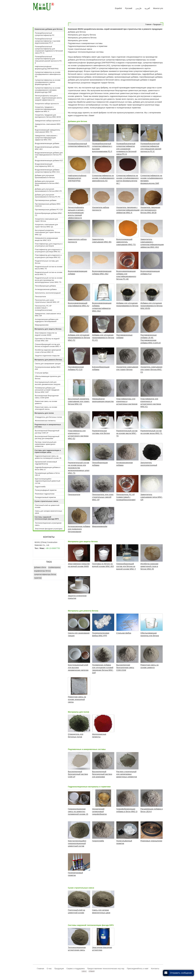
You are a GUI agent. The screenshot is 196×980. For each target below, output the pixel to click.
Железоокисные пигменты (45, 421)
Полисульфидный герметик (46, 490)
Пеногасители (40, 297)
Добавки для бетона (77, 121)
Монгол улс (158, 8)
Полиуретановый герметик (45, 497)
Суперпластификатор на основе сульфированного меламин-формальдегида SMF (48, 90)
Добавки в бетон (40, 567)
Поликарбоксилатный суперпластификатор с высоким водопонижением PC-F (47, 41)
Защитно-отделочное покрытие (47, 356)
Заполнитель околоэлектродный (48, 293)
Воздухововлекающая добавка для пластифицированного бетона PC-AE (49, 155)
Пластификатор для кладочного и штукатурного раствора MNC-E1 (48, 251)
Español (118, 8)
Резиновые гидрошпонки (45, 494)
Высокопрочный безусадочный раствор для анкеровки (47, 437)
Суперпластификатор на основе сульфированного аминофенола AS (48, 74)
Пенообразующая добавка (45, 286)
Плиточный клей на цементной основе (47, 506)
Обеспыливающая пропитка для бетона (48, 377)
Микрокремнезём (42, 325)
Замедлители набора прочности (48, 121)
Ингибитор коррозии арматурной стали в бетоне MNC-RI (48, 351)
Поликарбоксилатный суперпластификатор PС (45, 34)
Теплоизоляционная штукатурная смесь (48, 524)
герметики (38, 578)
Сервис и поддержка (75, 969)
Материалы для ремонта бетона (83, 611)
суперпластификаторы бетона (45, 574)
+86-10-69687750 (53, 548)
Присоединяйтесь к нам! (138, 969)
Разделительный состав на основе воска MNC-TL (49, 273)
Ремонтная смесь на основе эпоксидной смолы (46, 408)
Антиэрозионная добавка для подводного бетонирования (47, 320)
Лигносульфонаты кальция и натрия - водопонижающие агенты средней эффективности (48, 98)
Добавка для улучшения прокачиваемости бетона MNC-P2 (48, 190)
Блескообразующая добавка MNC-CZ (49, 214)
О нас (49, 969)
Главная (148, 24)
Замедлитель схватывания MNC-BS (48, 125)
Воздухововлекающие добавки (47, 143)
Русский (129, 8)
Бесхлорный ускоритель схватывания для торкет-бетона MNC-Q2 (47, 232)
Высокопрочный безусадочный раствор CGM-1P (47, 432)
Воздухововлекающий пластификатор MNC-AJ (44, 165)
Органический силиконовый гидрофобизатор (46, 463)
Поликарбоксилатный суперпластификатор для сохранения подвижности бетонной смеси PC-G (49, 50)
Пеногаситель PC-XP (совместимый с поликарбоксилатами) (44, 308)
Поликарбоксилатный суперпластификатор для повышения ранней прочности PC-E (49, 60)
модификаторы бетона (42, 571)
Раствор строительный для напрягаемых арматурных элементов (46, 444)
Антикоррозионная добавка (46, 289)
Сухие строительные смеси (81, 888)
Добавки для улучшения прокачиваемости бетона (45, 176)
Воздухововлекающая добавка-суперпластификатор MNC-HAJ (47, 171)
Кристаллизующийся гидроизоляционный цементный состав (47, 481)
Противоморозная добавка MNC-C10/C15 (48, 205)
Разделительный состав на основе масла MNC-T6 (49, 268)
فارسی (138, 8)
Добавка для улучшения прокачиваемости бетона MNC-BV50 (47, 183)
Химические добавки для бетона (48, 29)
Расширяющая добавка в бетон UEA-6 (47, 474)
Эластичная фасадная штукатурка (49, 529)
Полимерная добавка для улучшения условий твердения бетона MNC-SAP (47, 390)
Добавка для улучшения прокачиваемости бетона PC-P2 (47, 196)
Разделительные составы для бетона (47, 262)
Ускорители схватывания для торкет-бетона (46, 220)
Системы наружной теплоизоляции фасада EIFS (91, 925)
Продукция (157, 24)
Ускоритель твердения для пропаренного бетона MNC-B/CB (48, 116)
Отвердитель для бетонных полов (48, 417)
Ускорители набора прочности (47, 104)
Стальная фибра (41, 373)
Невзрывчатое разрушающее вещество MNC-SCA (46, 239)
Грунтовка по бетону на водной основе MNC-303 (47, 340)
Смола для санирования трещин (48, 364)
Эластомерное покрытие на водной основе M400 (46, 334)
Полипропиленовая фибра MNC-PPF (48, 368)
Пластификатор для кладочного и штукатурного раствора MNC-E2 (48, 256)
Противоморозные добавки (46, 200)
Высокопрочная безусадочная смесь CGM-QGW (47, 397)
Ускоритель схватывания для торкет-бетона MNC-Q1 (46, 226)
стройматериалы (54, 567)
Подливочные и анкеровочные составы (87, 749)
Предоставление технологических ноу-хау (106, 969)
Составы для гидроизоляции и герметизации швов (48, 451)
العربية (147, 8)
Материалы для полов (78, 712)
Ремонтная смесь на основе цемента (46, 402)
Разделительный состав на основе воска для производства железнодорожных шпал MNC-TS (49, 280)
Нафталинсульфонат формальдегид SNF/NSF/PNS (47, 68)
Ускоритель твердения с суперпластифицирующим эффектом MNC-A (45, 109)
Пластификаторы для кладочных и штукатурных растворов (49, 245)
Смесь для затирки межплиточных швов (48, 512)
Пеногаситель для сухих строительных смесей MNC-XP (47, 301)
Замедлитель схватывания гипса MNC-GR (48, 315)
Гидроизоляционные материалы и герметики (89, 787)
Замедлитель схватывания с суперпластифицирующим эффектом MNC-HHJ (46, 138)
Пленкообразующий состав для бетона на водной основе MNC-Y (48, 345)
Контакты (49, 537)
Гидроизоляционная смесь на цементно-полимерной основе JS (48, 457)
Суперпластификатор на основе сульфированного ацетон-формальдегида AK (48, 82)
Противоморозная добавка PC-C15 (49, 210)
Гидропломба (40, 487)
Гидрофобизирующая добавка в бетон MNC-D (48, 468)
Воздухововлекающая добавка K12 (49, 160)
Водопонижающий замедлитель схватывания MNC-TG (47, 131)
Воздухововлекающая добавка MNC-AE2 (47, 148)
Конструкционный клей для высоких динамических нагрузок (48, 383)
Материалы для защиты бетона (83, 541)
